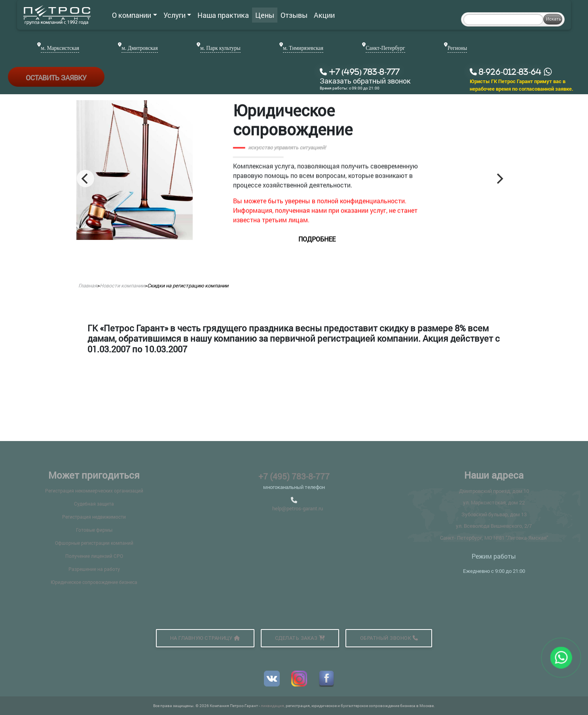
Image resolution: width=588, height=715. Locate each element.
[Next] (499, 179)
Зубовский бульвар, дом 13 (494, 514)
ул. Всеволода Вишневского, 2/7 (494, 526)
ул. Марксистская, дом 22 (494, 502)
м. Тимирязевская (303, 48)
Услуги (177, 15)
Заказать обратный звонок (365, 81)
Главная (88, 285)
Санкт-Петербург (385, 48)
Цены (265, 15)
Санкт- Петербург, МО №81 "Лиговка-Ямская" (494, 538)
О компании (135, 15)
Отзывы (294, 15)
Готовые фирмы (94, 530)
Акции (324, 15)
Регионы (457, 48)
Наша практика (223, 15)
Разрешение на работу (94, 569)
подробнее (344, 239)
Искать (554, 19)
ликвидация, (273, 706)
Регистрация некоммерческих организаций (94, 491)
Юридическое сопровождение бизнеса (94, 582)
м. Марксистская (60, 48)
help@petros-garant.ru (298, 508)
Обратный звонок (389, 638)
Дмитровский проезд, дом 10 (494, 491)
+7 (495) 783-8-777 (294, 476)
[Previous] (85, 179)
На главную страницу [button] (205, 638)
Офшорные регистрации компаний (94, 543)
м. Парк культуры (220, 48)
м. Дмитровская (139, 48)
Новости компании (122, 285)
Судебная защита (94, 504)
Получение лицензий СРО (94, 556)
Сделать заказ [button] (300, 638)
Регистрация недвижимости (94, 517)
